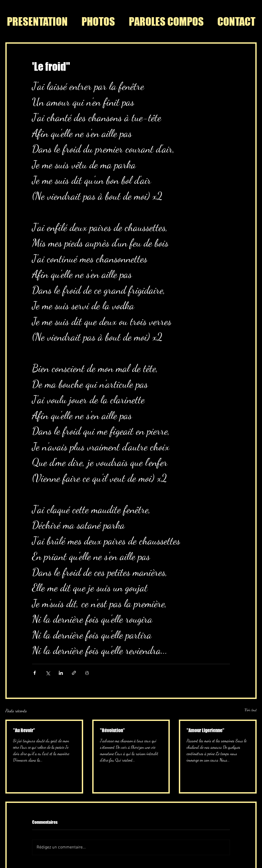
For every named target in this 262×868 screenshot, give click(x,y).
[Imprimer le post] (87, 673)
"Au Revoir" (24, 730)
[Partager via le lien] (74, 673)
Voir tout (251, 710)
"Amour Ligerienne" (205, 730)
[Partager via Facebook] (35, 673)
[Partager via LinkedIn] (61, 673)
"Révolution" (112, 730)
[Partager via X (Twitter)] (48, 673)
